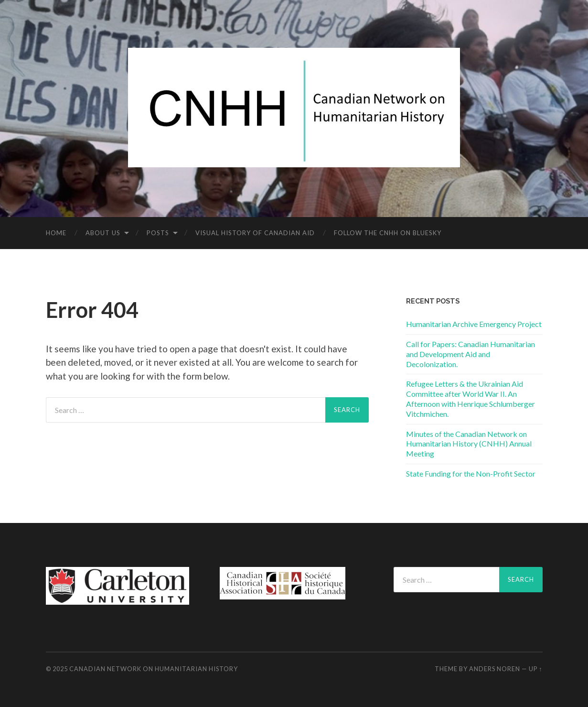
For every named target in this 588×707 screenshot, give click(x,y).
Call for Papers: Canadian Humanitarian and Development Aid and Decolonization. (470, 354)
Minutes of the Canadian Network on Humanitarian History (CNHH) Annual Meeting (469, 444)
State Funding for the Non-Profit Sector (471, 473)
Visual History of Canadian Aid (255, 233)
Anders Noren (495, 669)
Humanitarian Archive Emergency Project (474, 324)
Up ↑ (535, 669)
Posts (158, 233)
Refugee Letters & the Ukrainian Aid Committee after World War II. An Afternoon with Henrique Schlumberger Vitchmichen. (470, 398)
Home (56, 233)
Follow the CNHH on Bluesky (388, 233)
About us (103, 233)
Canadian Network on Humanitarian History (154, 669)
